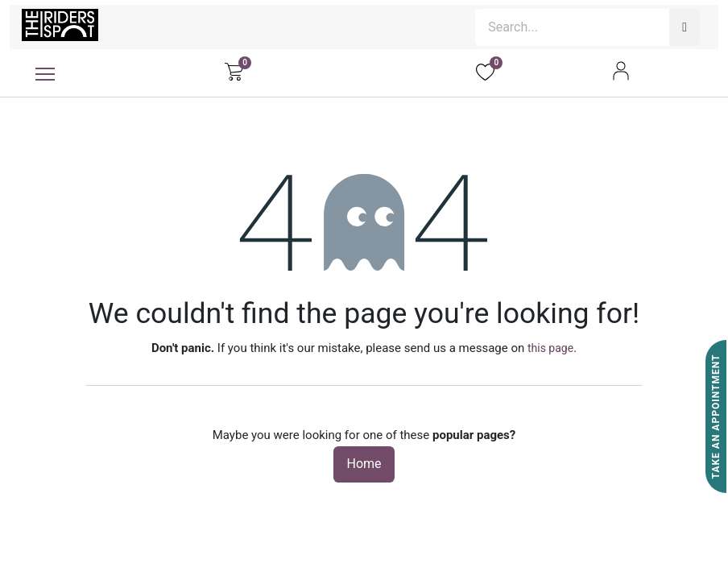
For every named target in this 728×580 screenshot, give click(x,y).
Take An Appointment (716, 417)
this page (550, 348)
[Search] (685, 27)
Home (364, 464)
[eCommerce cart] (234, 71)
